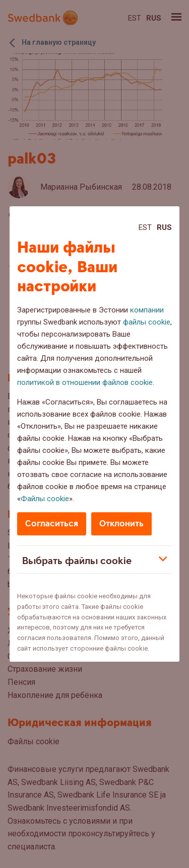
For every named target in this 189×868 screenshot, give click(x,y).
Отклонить (121, 524)
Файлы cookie (45, 499)
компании (147, 310)
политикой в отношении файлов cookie (85, 382)
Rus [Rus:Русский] (164, 227)
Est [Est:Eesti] (145, 227)
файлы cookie (147, 322)
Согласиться (52, 524)
